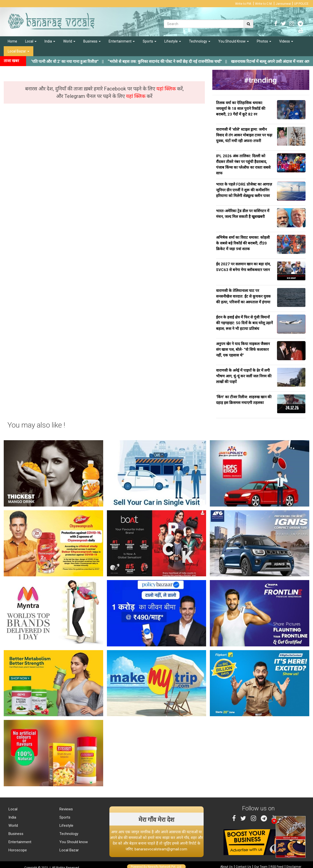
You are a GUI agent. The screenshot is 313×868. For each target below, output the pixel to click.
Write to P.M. (244, 4)
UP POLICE (301, 4)
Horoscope (17, 850)
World (69, 41)
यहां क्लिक (167, 89)
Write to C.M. (264, 4)
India (50, 41)
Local (31, 41)
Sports (150, 41)
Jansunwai (283, 4)
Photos (264, 41)
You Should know (73, 842)
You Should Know (234, 41)
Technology (200, 41)
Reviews (66, 809)
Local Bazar (19, 51)
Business (92, 41)
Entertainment (122, 41)
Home (12, 41)
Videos (286, 41)
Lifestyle (173, 41)
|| (172, 61)
